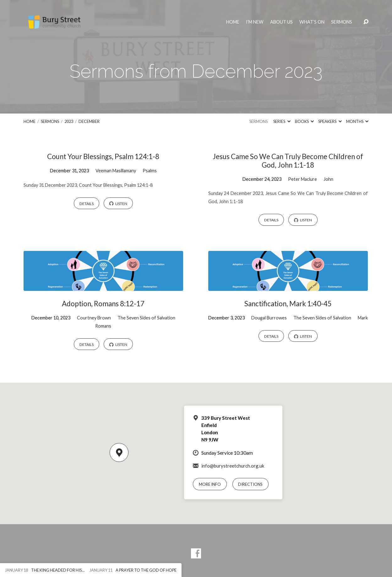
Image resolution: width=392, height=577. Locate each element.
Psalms (150, 171)
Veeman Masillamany (116, 171)
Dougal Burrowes (269, 318)
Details (87, 204)
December (89, 121)
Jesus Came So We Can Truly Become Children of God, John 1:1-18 (288, 161)
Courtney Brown (94, 318)
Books (304, 121)
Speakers (330, 121)
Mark (363, 318)
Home (233, 22)
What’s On (312, 22)
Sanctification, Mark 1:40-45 (288, 304)
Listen (118, 204)
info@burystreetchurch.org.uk (233, 466)
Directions (250, 484)
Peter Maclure (302, 179)
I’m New (255, 22)
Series (282, 121)
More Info (210, 484)
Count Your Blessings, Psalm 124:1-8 (103, 156)
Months (357, 121)
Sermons (342, 22)
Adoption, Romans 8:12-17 (103, 304)
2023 (69, 121)
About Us (281, 22)
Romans (103, 326)
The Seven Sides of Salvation (146, 318)
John (328, 179)
